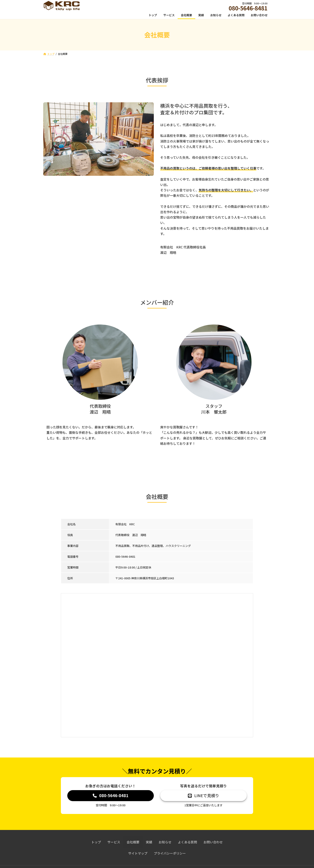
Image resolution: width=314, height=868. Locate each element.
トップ (96, 843)
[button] (111, 796)
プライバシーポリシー (170, 854)
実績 (149, 843)
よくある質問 (187, 843)
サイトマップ (138, 854)
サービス (114, 843)
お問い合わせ (213, 843)
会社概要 (133, 843)
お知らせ (165, 843)
